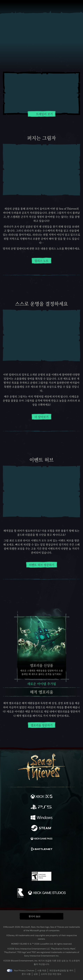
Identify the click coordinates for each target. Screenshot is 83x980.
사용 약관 (42, 971)
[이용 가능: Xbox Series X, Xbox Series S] (41, 797)
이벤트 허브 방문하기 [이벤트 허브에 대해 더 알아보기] (42, 565)
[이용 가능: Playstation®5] (41, 807)
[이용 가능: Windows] (41, 818)
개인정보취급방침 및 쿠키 (61, 971)
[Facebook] (16, 861)
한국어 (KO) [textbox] (34, 916)
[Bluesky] (66, 862)
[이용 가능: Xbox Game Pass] (41, 839)
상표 (36, 974)
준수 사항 (26, 974)
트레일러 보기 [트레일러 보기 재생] (42, 114)
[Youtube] (41, 861)
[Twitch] (31, 861)
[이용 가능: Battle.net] (41, 850)
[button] (41, 916)
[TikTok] (59, 862)
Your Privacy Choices (24, 971)
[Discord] (51, 861)
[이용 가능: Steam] (41, 828)
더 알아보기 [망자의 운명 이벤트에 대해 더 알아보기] (41, 417)
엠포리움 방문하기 (42, 725)
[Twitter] (23, 861)
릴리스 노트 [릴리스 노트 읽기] (41, 261)
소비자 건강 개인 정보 (51, 974)
